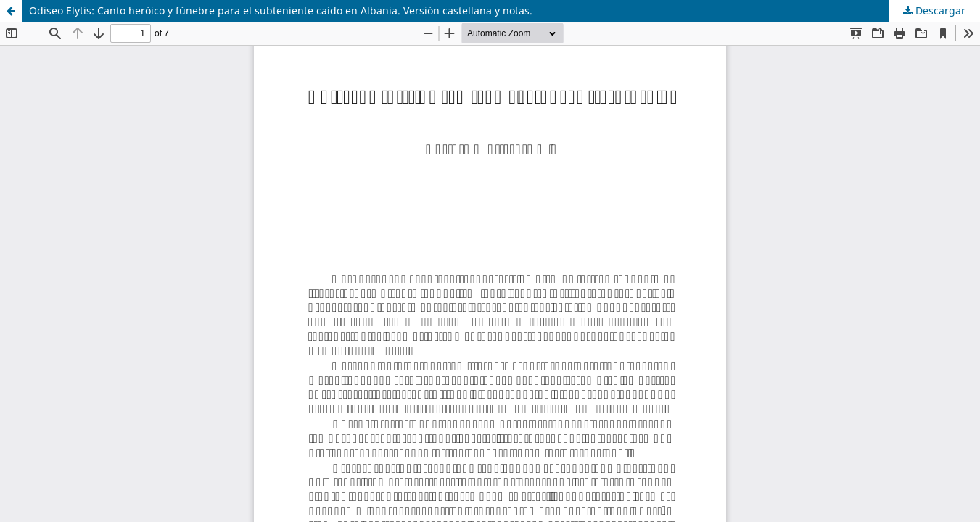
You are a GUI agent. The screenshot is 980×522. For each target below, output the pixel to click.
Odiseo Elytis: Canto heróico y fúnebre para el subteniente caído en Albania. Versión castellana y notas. (281, 11)
